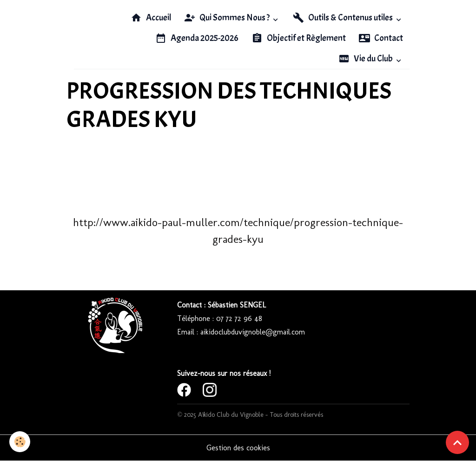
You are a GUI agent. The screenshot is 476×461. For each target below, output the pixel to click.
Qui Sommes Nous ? (228, 18)
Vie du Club (366, 59)
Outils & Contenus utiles (344, 18)
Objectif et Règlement (299, 38)
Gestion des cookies (238, 448)
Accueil (151, 18)
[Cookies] (20, 442)
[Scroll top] (457, 442)
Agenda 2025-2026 (197, 38)
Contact (381, 38)
